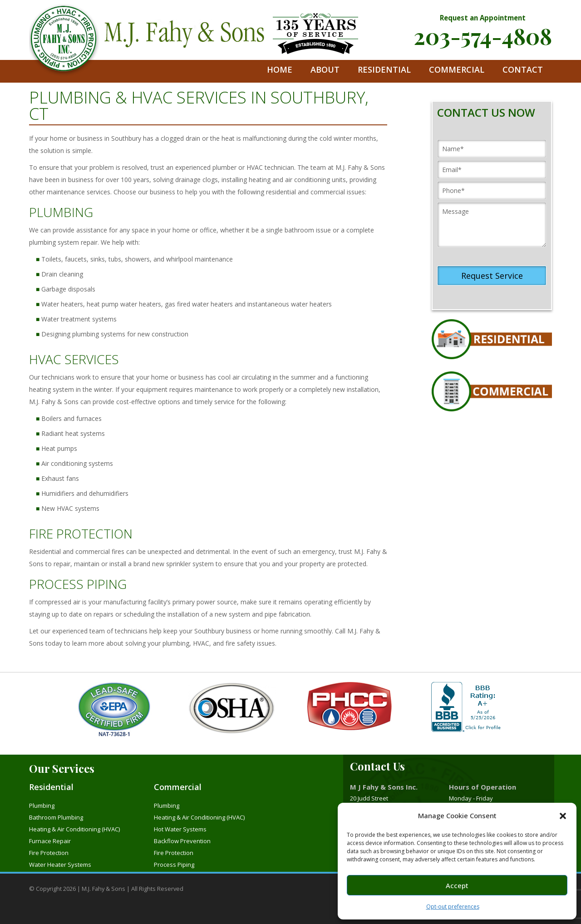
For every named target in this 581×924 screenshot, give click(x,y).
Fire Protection (49, 853)
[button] (563, 816)
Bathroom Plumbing (56, 817)
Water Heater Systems (60, 865)
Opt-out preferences (453, 907)
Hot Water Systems (180, 829)
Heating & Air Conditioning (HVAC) (74, 829)
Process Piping (174, 865)
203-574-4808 (483, 36)
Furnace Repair (50, 841)
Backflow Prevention (182, 841)
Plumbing (42, 805)
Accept (457, 885)
